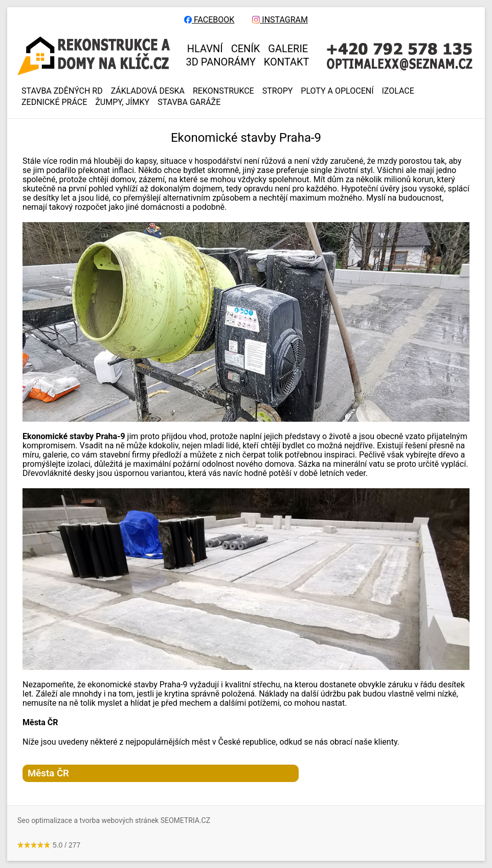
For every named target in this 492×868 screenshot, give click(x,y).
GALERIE (288, 49)
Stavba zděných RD (62, 91)
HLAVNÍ (205, 49)
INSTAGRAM (280, 20)
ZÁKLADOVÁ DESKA (148, 91)
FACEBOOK (209, 20)
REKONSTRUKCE (223, 91)
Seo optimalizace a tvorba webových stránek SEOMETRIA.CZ (114, 820)
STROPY (278, 91)
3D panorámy (221, 62)
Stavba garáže (189, 102)
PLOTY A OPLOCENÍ (337, 91)
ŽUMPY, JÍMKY (122, 102)
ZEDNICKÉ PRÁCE (54, 102)
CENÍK (246, 49)
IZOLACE (398, 91)
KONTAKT (287, 62)
